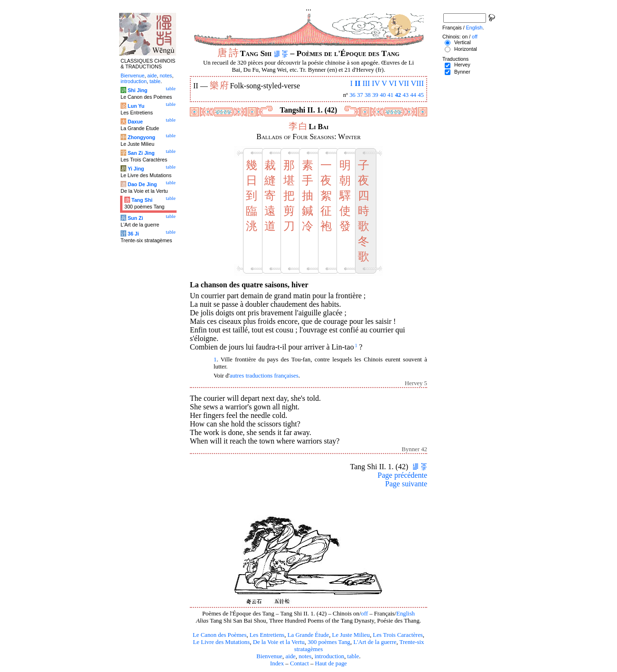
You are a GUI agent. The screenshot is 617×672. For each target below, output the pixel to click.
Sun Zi (136, 218)
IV (376, 83)
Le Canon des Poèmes (220, 635)
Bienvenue (269, 656)
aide (290, 656)
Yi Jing (136, 169)
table (353, 656)
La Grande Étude (308, 635)
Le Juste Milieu (351, 635)
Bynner (462, 72)
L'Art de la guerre (375, 642)
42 (398, 95)
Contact (299, 663)
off (364, 614)
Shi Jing (137, 90)
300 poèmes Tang (329, 642)
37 (360, 95)
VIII (417, 83)
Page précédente (402, 475)
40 (383, 95)
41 (390, 95)
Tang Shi (142, 200)
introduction (330, 656)
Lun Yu (136, 106)
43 (406, 95)
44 (413, 95)
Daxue (135, 122)
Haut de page (331, 663)
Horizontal (466, 49)
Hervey (462, 65)
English (406, 614)
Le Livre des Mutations (221, 642)
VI (393, 83)
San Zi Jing (141, 153)
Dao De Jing (142, 184)
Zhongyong (141, 137)
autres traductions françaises (264, 376)
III (366, 83)
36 (352, 95)
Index (277, 663)
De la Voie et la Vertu (279, 642)
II (357, 83)
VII (404, 83)
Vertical (463, 42)
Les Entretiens (267, 635)
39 (375, 95)
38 (368, 95)
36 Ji (133, 234)
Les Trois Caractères (398, 635)
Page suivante (406, 484)
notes (305, 656)
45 (421, 95)
